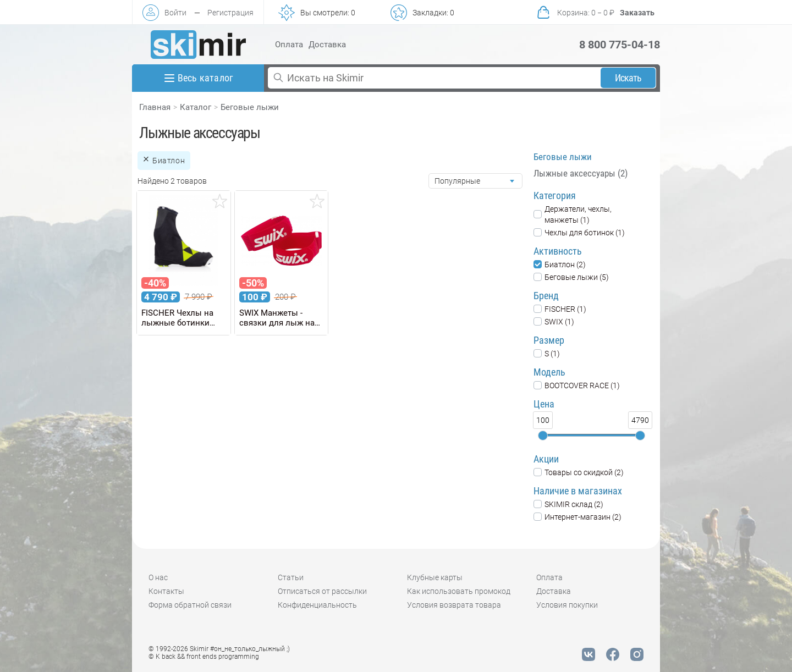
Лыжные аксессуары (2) (581, 173)
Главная (155, 107)
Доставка (327, 45)
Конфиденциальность (317, 605)
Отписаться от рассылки (322, 591)
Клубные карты (435, 577)
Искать (628, 78)
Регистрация (230, 13)
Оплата (289, 45)
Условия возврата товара (454, 605)
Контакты (166, 591)
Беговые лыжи (250, 107)
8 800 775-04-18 (620, 45)
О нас (158, 577)
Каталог (196, 107)
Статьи (291, 577)
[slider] (543, 436)
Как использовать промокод (459, 591)
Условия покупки (567, 605)
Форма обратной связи (190, 605)
